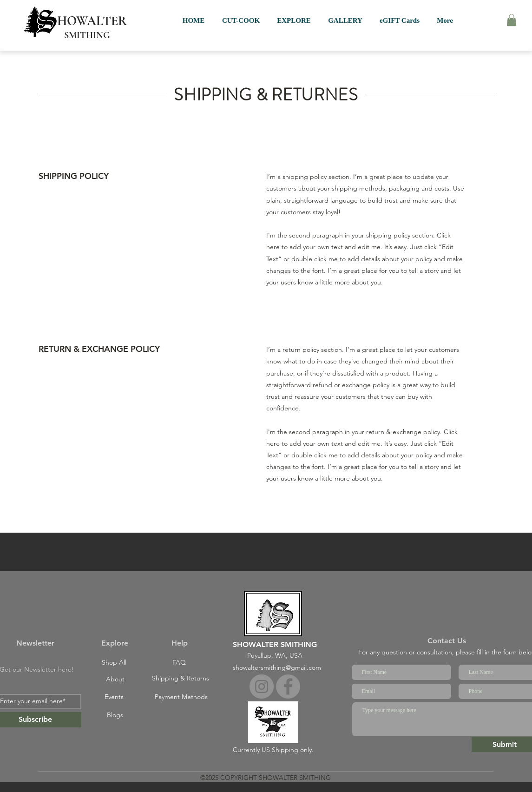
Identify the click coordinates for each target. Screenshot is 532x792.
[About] (115, 680)
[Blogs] (115, 715)
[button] (512, 20)
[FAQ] (179, 663)
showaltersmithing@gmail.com (277, 667)
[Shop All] (114, 663)
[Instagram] (262, 686)
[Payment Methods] (181, 697)
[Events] (114, 697)
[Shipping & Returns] (181, 679)
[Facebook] (288, 686)
